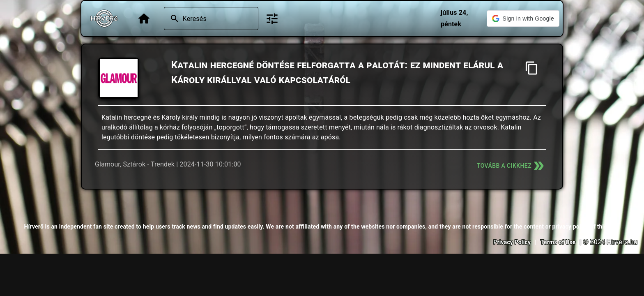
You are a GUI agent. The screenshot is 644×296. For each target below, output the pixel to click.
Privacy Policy (512, 242)
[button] (523, 18)
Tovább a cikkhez (511, 166)
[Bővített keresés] (272, 19)
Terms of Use (558, 242)
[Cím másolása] (532, 68)
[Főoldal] (144, 19)
